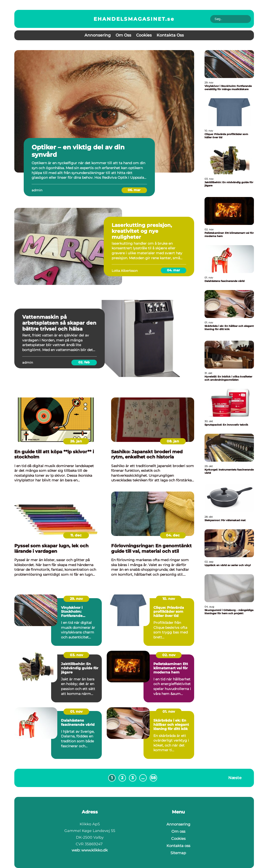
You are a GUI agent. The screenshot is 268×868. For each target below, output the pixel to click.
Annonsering (98, 35)
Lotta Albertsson (125, 271)
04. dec (173, 535)
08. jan (173, 441)
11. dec (76, 535)
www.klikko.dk (94, 850)
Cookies (144, 35)
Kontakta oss (170, 35)
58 (153, 778)
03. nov (76, 655)
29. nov (76, 599)
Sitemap (178, 853)
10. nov (169, 599)
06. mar (134, 190)
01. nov (76, 711)
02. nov (169, 655)
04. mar (174, 270)
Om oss (123, 35)
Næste (235, 778)
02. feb (84, 362)
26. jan (76, 441)
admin (37, 190)
